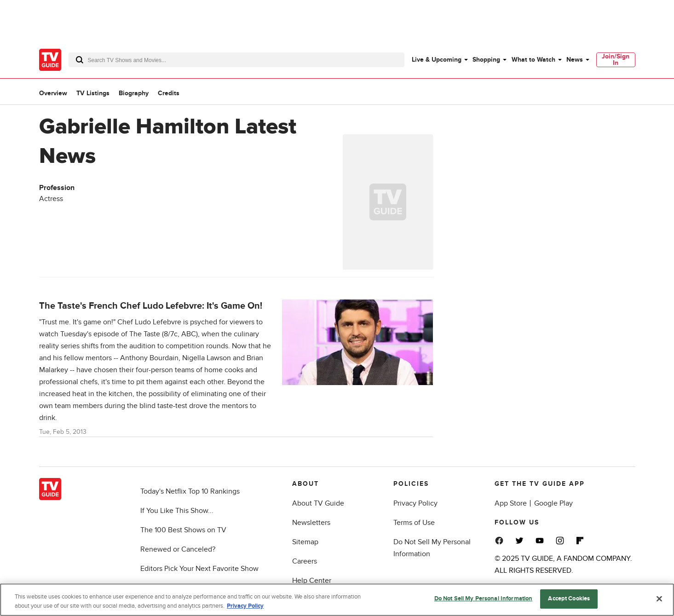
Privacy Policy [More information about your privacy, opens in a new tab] (245, 606)
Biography (134, 93)
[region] (337, 600)
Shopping (486, 60)
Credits (169, 93)
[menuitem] (439, 60)
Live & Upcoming (437, 60)
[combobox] (236, 60)
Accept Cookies (569, 599)
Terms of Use (414, 523)
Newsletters (311, 523)
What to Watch (533, 60)
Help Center (312, 581)
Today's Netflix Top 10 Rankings (190, 491)
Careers (305, 561)
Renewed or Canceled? (178, 549)
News (575, 60)
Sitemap (305, 542)
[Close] (659, 599)
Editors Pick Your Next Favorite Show (199, 569)
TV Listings (93, 93)
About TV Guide (318, 503)
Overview (53, 93)
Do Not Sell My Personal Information (484, 599)
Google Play (553, 503)
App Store (511, 503)
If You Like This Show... (177, 511)
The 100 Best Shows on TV (183, 530)
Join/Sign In (616, 60)
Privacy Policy (415, 503)
